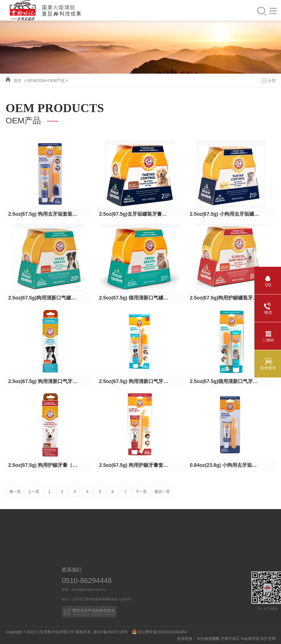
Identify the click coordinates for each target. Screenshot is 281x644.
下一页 (141, 492)
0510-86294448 (94, 581)
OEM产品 (56, 80)
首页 (18, 80)
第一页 (15, 492)
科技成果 (44, 533)
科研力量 (44, 544)
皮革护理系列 (121, 554)
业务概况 (162, 533)
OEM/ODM (36, 80)
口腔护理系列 (121, 533)
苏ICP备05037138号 (112, 632)
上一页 (33, 492)
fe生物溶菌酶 (209, 639)
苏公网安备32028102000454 (160, 632)
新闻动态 (82, 533)
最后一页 (162, 492)
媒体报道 (82, 544)
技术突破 (44, 554)
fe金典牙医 (250, 639)
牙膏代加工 (230, 639)
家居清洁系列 (121, 544)
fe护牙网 (268, 639)
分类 (272, 80)
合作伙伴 (162, 544)
